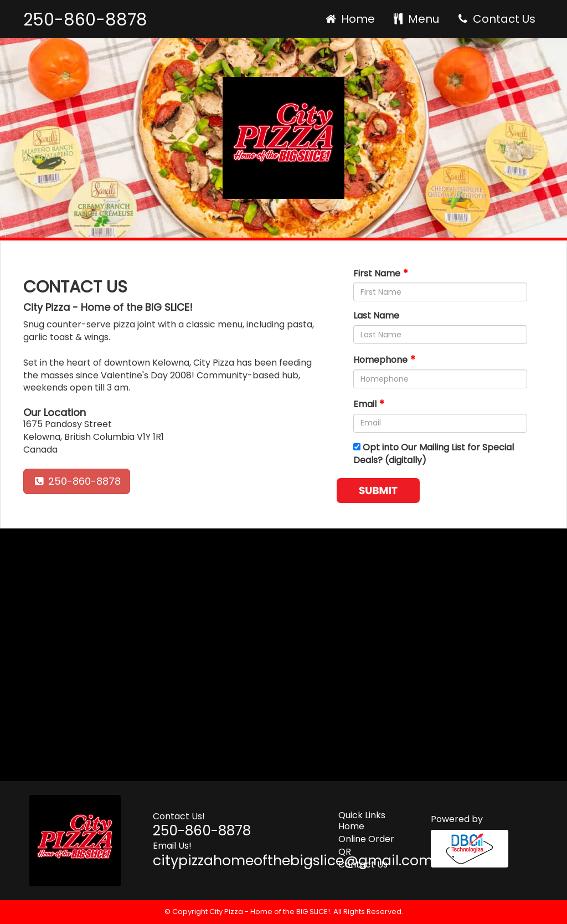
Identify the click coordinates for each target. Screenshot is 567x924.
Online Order (366, 839)
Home (349, 19)
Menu (416, 19)
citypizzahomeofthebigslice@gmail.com (293, 861)
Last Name (376, 316)
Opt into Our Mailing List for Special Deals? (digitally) (434, 454)
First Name (377, 273)
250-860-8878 (85, 20)
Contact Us (496, 19)
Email (365, 404)
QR (345, 852)
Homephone (380, 360)
